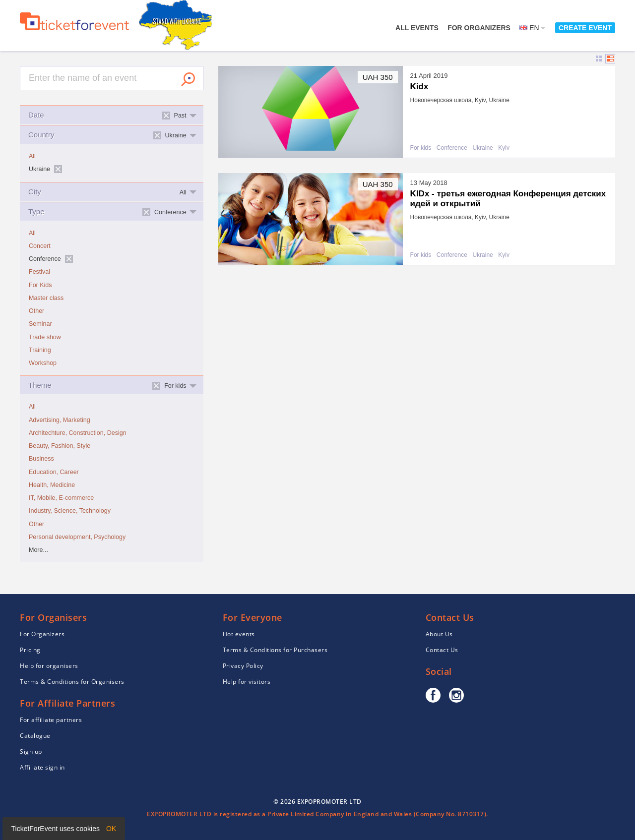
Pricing (30, 650)
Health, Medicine (52, 485)
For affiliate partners (51, 720)
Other (36, 311)
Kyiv (504, 148)
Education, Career (54, 472)
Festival (39, 272)
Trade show (45, 337)
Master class (46, 298)
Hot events (239, 634)
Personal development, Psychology (77, 537)
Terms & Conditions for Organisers (72, 682)
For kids (421, 148)
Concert (40, 246)
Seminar (40, 324)
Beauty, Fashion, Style (60, 446)
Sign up (31, 751)
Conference (452, 148)
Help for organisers (49, 666)
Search (188, 79)
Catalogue (35, 736)
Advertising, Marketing (60, 420)
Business (41, 459)
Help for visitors (247, 682)
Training (40, 350)
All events (417, 28)
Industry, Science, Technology (70, 511)
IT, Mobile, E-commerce (61, 498)
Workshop (43, 363)
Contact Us (442, 650)
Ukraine (482, 148)
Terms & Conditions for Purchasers (275, 650)
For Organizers (479, 28)
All (32, 156)
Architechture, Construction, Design (78, 433)
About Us (439, 634)
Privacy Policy (243, 666)
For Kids (40, 285)
